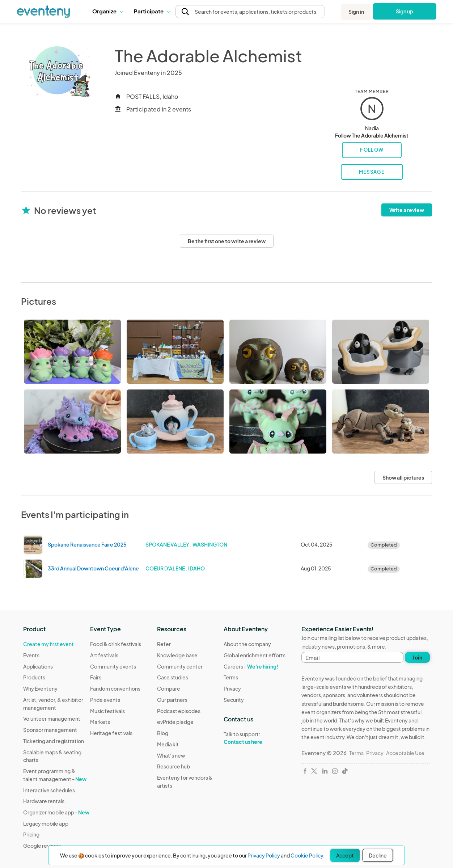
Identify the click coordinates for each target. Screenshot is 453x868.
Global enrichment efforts (255, 655)
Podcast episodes (179, 711)
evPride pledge (175, 722)
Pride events (105, 700)
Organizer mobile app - (56, 812)
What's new (171, 755)
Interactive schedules (49, 790)
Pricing (31, 834)
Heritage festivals (111, 733)
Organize (108, 11)
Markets (100, 722)
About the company (247, 644)
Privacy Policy (264, 855)
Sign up (405, 11)
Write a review (407, 210)
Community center (180, 666)
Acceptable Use (405, 753)
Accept (345, 855)
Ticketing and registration (54, 741)
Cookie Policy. (308, 855)
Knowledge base (177, 655)
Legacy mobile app (46, 823)
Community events (113, 666)
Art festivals (104, 655)
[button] (108, 11)
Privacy (232, 688)
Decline (378, 855)
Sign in (356, 12)
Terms (231, 677)
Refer (164, 644)
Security (234, 700)
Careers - (251, 666)
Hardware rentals (44, 801)
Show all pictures (403, 477)
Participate (152, 11)
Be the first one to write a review (227, 241)
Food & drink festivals (116, 644)
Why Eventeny (40, 688)
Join (417, 657)
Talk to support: (255, 738)
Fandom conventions (115, 688)
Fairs (96, 677)
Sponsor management (50, 730)
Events (31, 655)
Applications (38, 666)
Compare (169, 688)
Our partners (172, 700)
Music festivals (107, 711)
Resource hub (173, 766)
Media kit (168, 744)
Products (34, 677)
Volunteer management (52, 719)
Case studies (173, 677)
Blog (163, 733)
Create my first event (48, 644)
